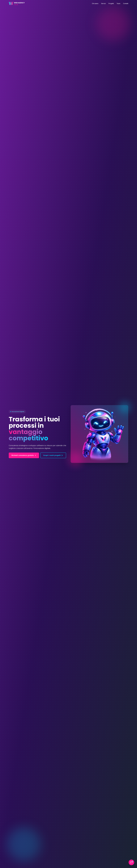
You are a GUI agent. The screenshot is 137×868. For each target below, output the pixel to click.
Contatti (126, 4)
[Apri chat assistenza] (131, 862)
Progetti (111, 4)
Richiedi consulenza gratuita (24, 455)
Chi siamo (95, 4)
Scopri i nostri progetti (53, 455)
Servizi (103, 4)
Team (118, 4)
